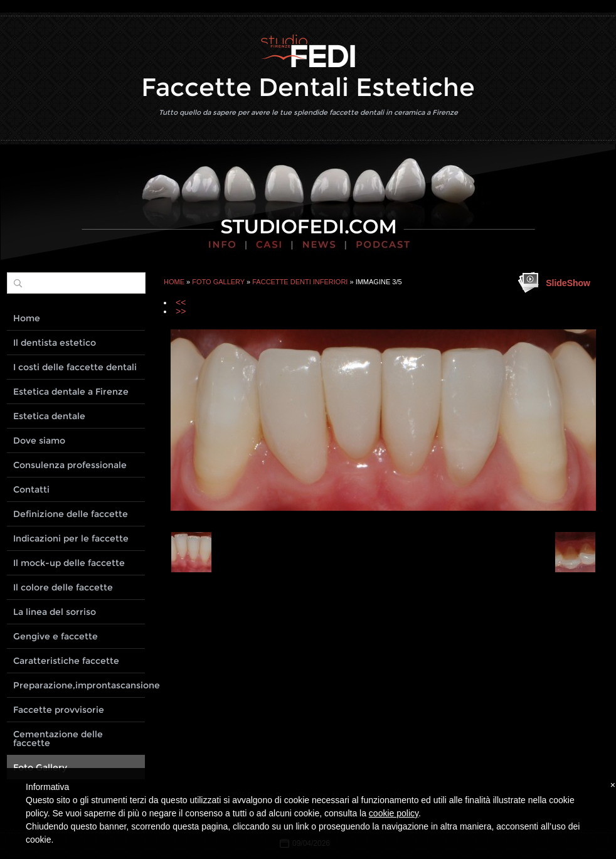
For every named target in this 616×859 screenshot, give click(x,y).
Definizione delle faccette (71, 514)
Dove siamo (39, 440)
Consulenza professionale (70, 465)
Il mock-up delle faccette (69, 563)
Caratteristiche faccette (66, 661)
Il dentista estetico (55, 343)
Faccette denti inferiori (300, 282)
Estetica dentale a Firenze (71, 392)
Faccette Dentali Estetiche (308, 87)
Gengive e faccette (56, 636)
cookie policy (394, 813)
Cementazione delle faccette (58, 739)
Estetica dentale (49, 416)
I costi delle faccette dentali (75, 367)
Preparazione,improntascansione (79, 685)
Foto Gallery (218, 282)
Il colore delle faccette (63, 587)
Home (174, 282)
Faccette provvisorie (59, 710)
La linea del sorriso (55, 612)
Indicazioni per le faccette (71, 538)
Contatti (31, 489)
